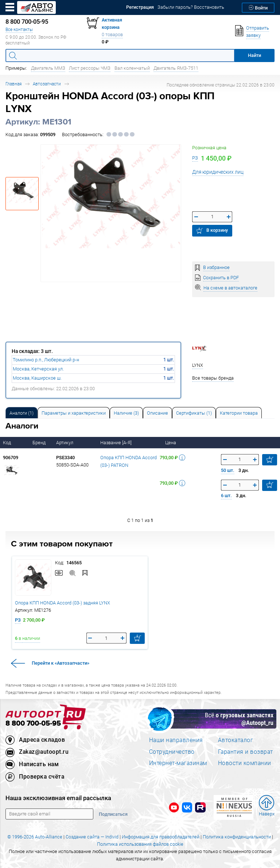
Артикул (65, 443)
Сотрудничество (172, 752)
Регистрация (140, 7)
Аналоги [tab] (22, 413)
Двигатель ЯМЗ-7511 (176, 68)
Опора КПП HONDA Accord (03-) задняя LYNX (63, 603)
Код (7, 443)
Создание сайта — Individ (92, 837)
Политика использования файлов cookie (140, 844)
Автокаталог (236, 740)
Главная (13, 84)
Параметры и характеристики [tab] (74, 413)
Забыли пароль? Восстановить (191, 7)
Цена (171, 443)
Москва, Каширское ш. (37, 378)
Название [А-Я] (116, 443)
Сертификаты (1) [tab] (194, 413)
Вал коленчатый (132, 68)
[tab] (22, 413)
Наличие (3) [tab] (126, 413)
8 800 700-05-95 (33, 724)
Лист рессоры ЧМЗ (90, 68)
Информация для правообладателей (161, 837)
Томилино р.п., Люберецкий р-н (46, 360)
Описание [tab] (157, 413)
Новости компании (245, 763)
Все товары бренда (213, 378)
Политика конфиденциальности (237, 837)
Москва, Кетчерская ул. (38, 369)
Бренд (40, 443)
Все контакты (19, 29)
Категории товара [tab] (239, 413)
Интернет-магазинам (178, 763)
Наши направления (176, 740)
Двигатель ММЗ (48, 68)
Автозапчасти (47, 84)
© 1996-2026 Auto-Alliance (35, 837)
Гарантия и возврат (246, 752)
